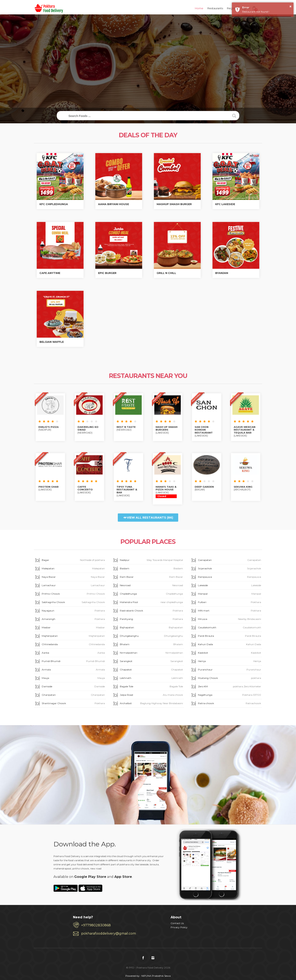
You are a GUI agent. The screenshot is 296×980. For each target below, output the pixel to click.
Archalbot (148, 704)
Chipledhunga (148, 594)
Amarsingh (70, 619)
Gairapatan (226, 560)
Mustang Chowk (226, 678)
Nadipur (148, 560)
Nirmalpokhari (148, 653)
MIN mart (226, 611)
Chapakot (148, 670)
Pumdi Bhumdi (70, 662)
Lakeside (226, 586)
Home (199, 8)
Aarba (70, 653)
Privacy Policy (179, 927)
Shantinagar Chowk (70, 704)
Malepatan (70, 569)
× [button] (290, 6)
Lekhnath (148, 678)
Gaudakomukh (226, 628)
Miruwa (226, 619)
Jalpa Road (148, 695)
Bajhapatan (148, 628)
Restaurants (215, 8)
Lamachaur (70, 586)
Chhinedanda (70, 645)
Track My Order (148, 74)
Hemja (226, 662)
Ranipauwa (226, 577)
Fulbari (226, 603)
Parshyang (148, 619)
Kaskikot (226, 653)
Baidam (148, 569)
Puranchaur (226, 670)
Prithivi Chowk (70, 594)
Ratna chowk (226, 704)
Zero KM (226, 687)
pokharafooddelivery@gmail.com (109, 933)
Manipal (226, 594)
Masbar (70, 628)
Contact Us (177, 923)
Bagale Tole (148, 687)
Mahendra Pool (148, 603)
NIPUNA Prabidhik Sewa (156, 976)
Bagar (70, 560)
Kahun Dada (226, 645)
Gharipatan (70, 695)
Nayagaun (70, 611)
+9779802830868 (96, 925)
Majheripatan (70, 636)
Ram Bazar (148, 577)
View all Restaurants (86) (148, 518)
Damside (70, 687)
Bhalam (148, 645)
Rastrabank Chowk (148, 611)
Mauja (70, 678)
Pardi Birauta (226, 636)
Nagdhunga (226, 695)
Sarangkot (148, 662)
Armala (70, 670)
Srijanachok (226, 569)
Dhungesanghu (148, 636)
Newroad (148, 586)
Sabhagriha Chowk (70, 603)
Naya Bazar (70, 577)
